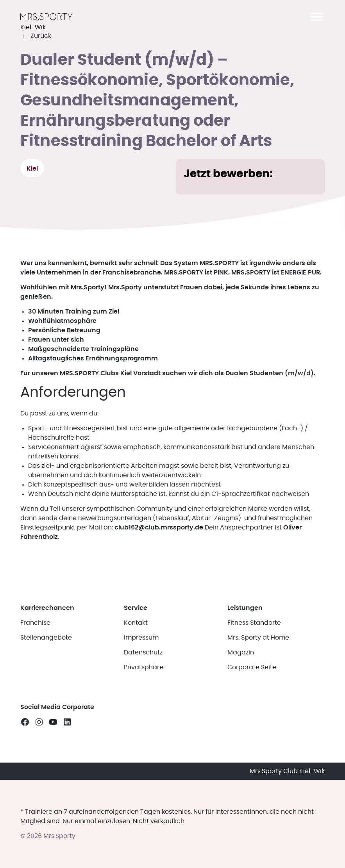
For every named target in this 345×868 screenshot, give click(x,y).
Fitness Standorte (254, 623)
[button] (317, 17)
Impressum (141, 638)
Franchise (35, 623)
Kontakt (136, 623)
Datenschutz (143, 652)
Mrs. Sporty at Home (258, 638)
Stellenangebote (46, 638)
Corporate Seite (252, 667)
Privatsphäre (144, 667)
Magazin (241, 652)
